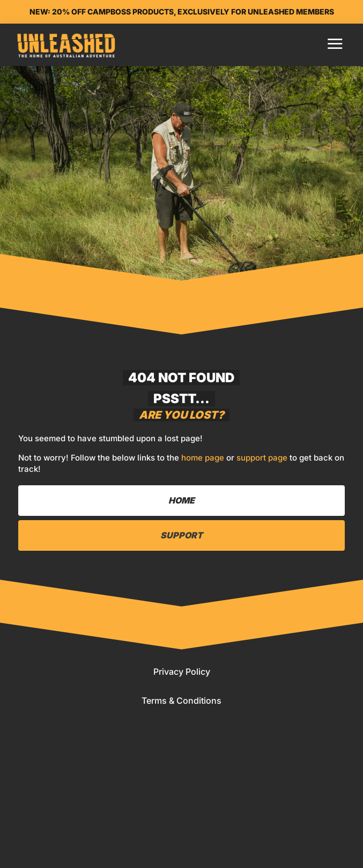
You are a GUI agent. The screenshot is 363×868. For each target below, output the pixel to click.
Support (181, 535)
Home (53, 836)
